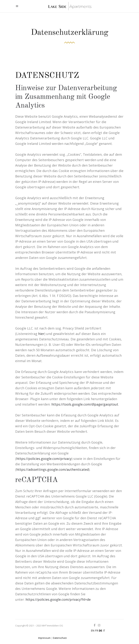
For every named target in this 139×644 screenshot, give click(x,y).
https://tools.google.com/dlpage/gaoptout (85, 404)
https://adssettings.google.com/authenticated (52, 469)
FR (97, 631)
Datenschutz (60, 638)
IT (104, 631)
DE (100, 631)
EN (93, 631)
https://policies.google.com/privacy (44, 459)
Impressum (44, 638)
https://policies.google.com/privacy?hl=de (58, 599)
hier (41, 334)
